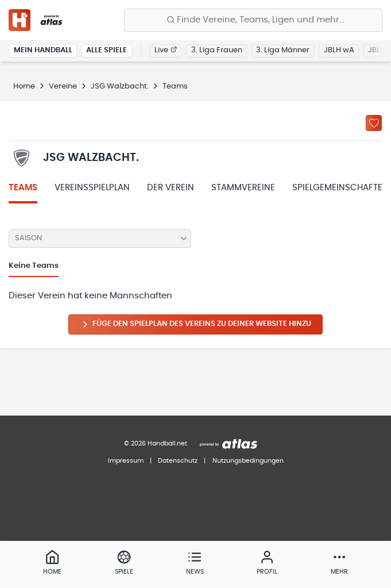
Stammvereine (243, 188)
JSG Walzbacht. (120, 87)
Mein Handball (43, 50)
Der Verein (171, 188)
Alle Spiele (107, 50)
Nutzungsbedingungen (248, 461)
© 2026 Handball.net (156, 443)
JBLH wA (339, 50)
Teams (23, 188)
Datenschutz (178, 461)
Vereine (63, 87)
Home (24, 87)
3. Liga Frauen (217, 50)
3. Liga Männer (283, 50)
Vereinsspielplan (92, 188)
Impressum (126, 461)
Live (166, 50)
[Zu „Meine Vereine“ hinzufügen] (374, 123)
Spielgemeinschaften (340, 188)
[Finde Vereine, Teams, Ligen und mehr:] (253, 20)
